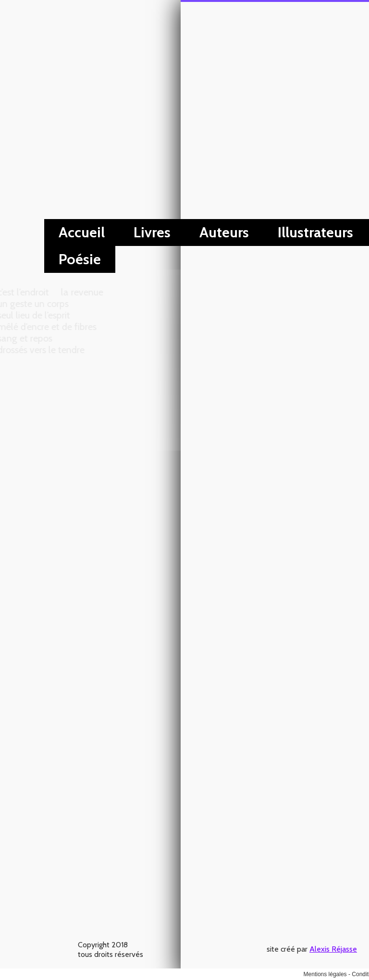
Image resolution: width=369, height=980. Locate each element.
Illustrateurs (135, 232)
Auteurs (43, 232)
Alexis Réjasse (153, 16)
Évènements (241, 232)
